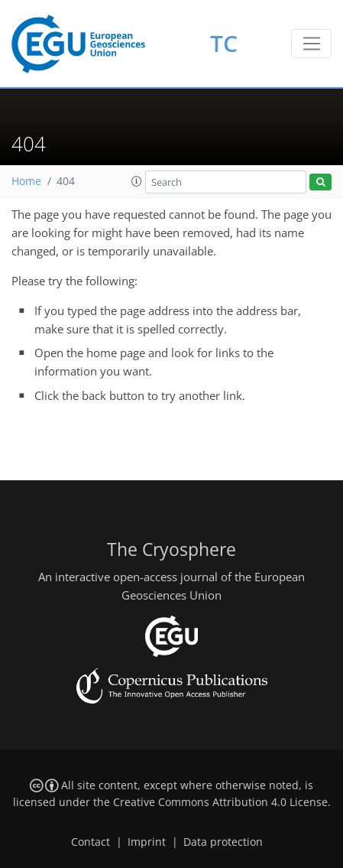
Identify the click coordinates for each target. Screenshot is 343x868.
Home (26, 181)
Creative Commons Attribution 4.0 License (220, 802)
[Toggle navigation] (311, 44)
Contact (91, 842)
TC (224, 43)
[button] (137, 181)
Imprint (147, 842)
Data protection (223, 842)
